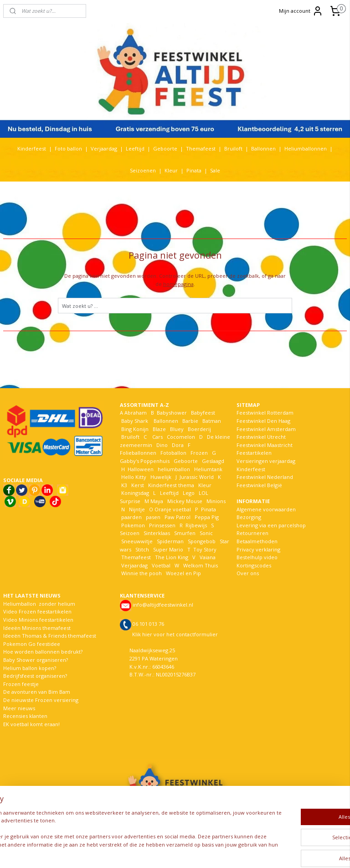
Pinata (194, 170)
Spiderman (170, 541)
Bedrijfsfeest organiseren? (35, 676)
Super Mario (168, 549)
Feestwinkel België (259, 485)
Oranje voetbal (173, 509)
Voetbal (160, 565)
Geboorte (165, 148)
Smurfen (185, 533)
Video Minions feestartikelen (38, 620)
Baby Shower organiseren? (36, 660)
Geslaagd (213, 461)
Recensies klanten (25, 716)
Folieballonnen (138, 453)
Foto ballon (68, 148)
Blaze (159, 429)
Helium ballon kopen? (30, 668)
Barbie (190, 421)
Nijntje (136, 509)
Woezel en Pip (183, 573)
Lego (187, 493)
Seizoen (130, 533)
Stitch (142, 549)
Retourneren (252, 533)
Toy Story (205, 549)
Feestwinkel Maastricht (265, 445)
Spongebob (202, 541)
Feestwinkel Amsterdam (266, 429)
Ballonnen (263, 148)
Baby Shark (135, 421)
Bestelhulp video (257, 557)
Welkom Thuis (201, 565)
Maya (157, 501)
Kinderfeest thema (171, 485)
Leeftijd (135, 148)
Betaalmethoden (257, 541)
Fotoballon (173, 453)
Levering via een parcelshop (271, 525)
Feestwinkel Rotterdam (265, 413)
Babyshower (172, 413)
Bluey (177, 429)
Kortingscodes (254, 565)
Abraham (136, 413)
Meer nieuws (19, 708)
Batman (212, 421)
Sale (215, 170)
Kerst (138, 485)
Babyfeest (203, 413)
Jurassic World (197, 477)
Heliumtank (208, 469)
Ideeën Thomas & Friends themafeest (50, 636)
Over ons (248, 573)
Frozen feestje (21, 684)
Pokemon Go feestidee (32, 644)
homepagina (178, 284)
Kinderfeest (32, 148)
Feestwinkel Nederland (265, 477)
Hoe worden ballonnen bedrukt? (43, 652)
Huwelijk (161, 477)
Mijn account (301, 11)
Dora (177, 445)
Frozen (199, 453)
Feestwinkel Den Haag (263, 421)
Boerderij (199, 429)
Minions (215, 501)
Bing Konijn (135, 429)
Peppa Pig (207, 517)
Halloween (141, 469)
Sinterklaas (157, 533)
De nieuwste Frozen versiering (41, 700)
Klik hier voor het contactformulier (175, 634)
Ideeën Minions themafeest (37, 628)
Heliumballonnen (306, 148)
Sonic (206, 533)
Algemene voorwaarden (266, 509)
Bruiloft (233, 148)
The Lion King (171, 557)
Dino (162, 445)
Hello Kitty (134, 477)
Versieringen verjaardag (266, 461)
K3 (124, 485)
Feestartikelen (254, 453)
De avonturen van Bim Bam (37, 692)
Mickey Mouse (185, 501)
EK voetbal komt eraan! (31, 724)
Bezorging (249, 517)
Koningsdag (134, 493)
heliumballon (174, 469)
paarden (131, 517)
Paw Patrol (177, 517)
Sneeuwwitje (137, 541)
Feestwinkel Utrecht (261, 437)
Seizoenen (143, 170)
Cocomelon (181, 437)
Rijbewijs (196, 525)
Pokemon (133, 525)
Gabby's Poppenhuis (145, 461)
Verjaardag (104, 148)
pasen (153, 517)
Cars (157, 437)
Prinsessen (162, 525)
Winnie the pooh (142, 573)
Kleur (171, 170)
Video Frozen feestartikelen (37, 611)
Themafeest (201, 148)
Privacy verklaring (258, 549)
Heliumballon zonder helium (39, 604)
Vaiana (208, 557)
